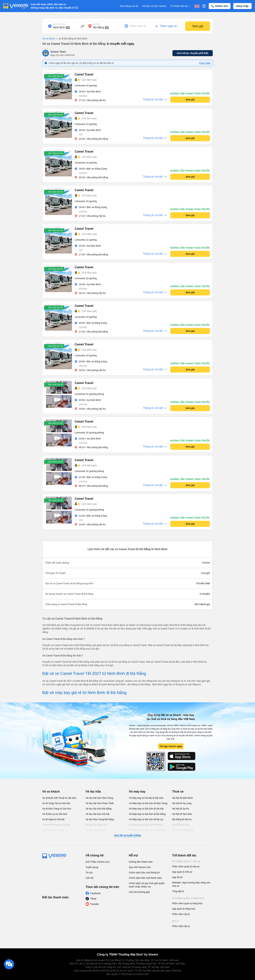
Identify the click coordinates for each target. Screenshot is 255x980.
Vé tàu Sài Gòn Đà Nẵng (98, 809)
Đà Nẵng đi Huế (181, 825)
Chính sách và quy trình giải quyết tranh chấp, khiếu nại (147, 885)
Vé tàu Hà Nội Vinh (96, 830)
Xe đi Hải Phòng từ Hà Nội (56, 825)
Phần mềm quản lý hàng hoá (187, 903)
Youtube (95, 904)
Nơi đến (97, 24)
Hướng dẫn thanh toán (141, 862)
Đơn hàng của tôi (129, 6)
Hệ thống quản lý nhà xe (186, 861)
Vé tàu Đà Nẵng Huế (96, 825)
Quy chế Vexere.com (140, 867)
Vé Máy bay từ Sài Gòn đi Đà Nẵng (147, 814)
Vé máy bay (137, 792)
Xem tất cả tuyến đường (127, 835)
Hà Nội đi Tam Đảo (182, 814)
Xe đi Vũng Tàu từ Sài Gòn (56, 803)
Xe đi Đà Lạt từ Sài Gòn (55, 814)
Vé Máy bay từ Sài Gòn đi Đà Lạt (146, 819)
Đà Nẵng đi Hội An (182, 819)
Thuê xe (178, 792)
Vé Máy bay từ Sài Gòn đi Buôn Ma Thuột (147, 832)
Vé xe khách (49, 39)
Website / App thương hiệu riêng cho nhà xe (191, 884)
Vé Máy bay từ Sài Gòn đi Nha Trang (148, 803)
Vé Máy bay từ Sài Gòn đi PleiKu (146, 825)
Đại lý (175, 921)
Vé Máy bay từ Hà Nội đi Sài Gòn (146, 798)
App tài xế (177, 877)
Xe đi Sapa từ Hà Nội (53, 819)
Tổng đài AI (178, 891)
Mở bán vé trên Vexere (154, 6)
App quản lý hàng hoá (184, 909)
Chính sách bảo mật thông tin (144, 873)
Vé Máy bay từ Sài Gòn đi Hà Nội (146, 809)
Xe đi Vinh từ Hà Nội (53, 830)
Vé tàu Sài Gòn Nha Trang (99, 798)
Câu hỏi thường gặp (139, 892)
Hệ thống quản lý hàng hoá (188, 898)
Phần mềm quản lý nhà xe (186, 866)
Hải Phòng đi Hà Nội (183, 830)
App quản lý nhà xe (182, 872)
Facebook (95, 893)
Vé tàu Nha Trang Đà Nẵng (100, 819)
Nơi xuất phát (59, 24)
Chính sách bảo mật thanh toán (145, 878)
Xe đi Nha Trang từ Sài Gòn (57, 809)
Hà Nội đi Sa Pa (181, 809)
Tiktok (93, 899)
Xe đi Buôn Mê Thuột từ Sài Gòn (59, 798)
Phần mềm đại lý (181, 914)
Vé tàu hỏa (93, 792)
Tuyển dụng (92, 867)
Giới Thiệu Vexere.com (98, 862)
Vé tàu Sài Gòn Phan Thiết (100, 803)
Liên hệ (89, 878)
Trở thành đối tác (180, 6)
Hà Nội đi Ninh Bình (182, 798)
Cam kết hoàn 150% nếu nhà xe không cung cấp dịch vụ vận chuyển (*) (53, 6)
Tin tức (89, 873)
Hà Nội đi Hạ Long (182, 803)
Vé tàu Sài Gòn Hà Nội (97, 814)
